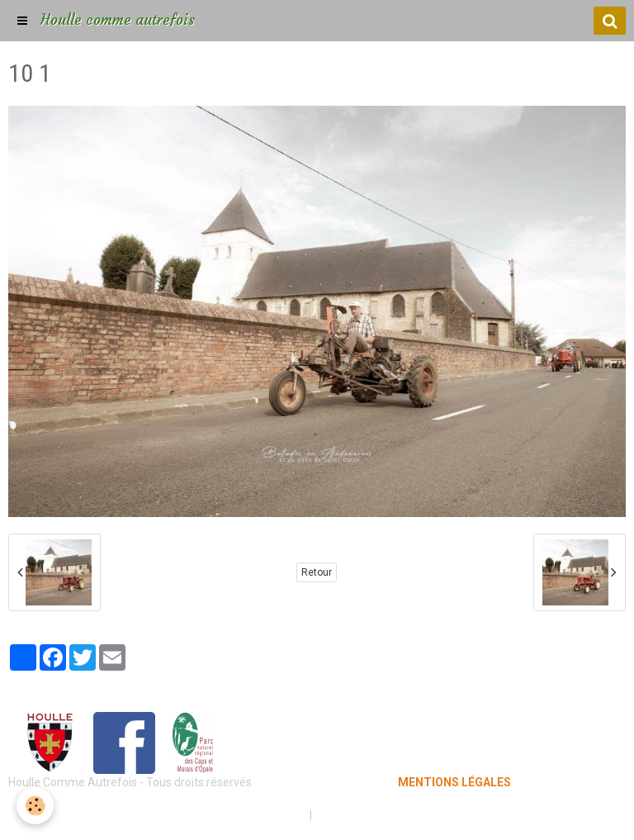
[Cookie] (35, 806)
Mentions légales (259, 815)
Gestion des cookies (368, 815)
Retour (317, 572)
